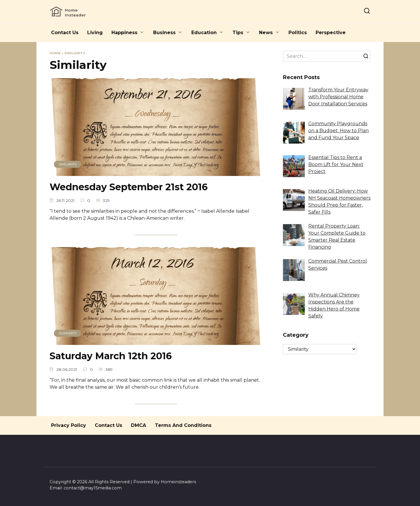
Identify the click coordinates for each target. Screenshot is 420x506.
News (266, 33)
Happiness (124, 33)
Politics (298, 33)
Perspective (331, 33)
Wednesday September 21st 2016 (129, 187)
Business (164, 33)
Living (95, 33)
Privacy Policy (69, 425)
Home (55, 53)
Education (204, 33)
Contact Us (65, 33)
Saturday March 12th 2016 (111, 356)
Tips (238, 33)
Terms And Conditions (183, 425)
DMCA (139, 425)
